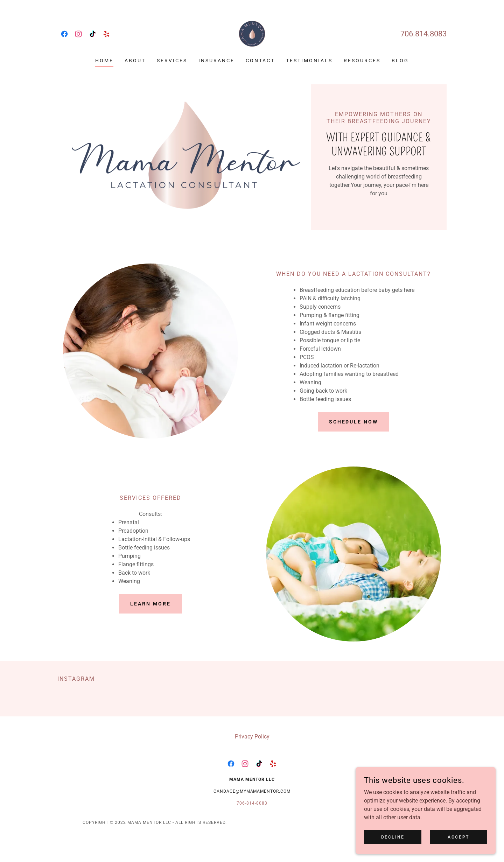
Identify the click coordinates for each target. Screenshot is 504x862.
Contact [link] (260, 61)
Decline (393, 842)
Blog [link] (400, 61)
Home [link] (104, 61)
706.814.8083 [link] (423, 34)
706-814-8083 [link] (252, 803)
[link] (64, 34)
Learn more (150, 604)
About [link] (135, 61)
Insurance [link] (216, 61)
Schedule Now (354, 422)
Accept (458, 842)
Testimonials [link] (309, 61)
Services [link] (172, 61)
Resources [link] (362, 61)
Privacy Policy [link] (252, 737)
